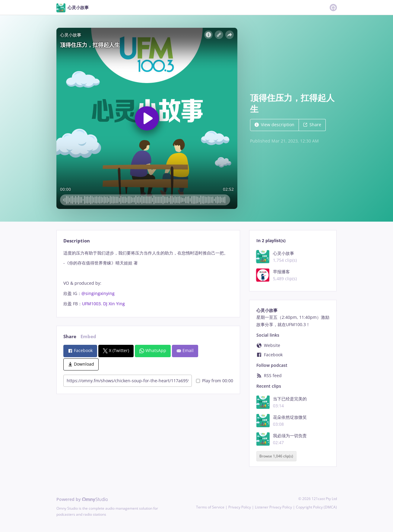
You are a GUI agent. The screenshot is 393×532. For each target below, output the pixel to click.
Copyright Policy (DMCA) (316, 507)
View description (274, 125)
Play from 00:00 (215, 381)
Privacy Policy (240, 507)
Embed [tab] (88, 337)
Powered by (82, 499)
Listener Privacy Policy (273, 507)
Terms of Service (210, 507)
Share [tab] (70, 337)
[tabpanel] (148, 278)
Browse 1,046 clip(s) (276, 456)
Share (312, 125)
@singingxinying (98, 293)
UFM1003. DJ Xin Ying (103, 304)
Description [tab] (77, 241)
